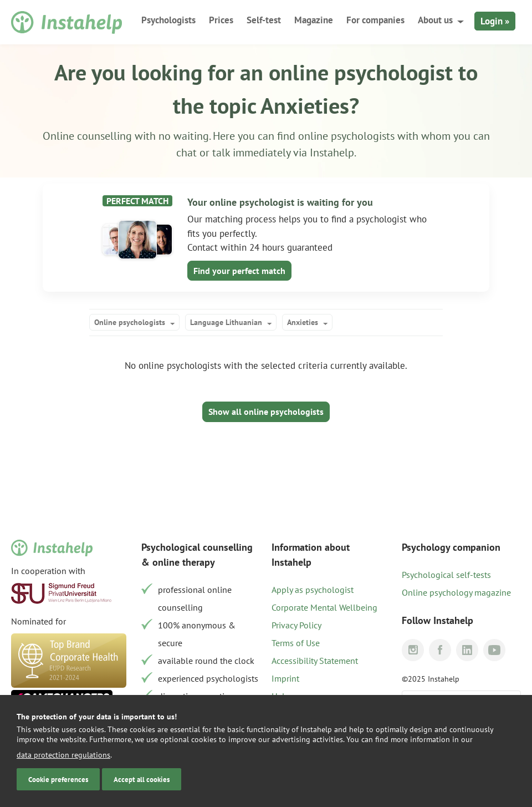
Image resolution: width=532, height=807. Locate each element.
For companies (375, 20)
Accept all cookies (142, 779)
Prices (221, 20)
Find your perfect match (239, 271)
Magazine (314, 20)
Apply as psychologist (313, 590)
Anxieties (303, 322)
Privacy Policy (296, 625)
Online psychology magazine (456, 592)
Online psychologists (130, 322)
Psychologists (168, 20)
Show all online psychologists (266, 412)
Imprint (285, 678)
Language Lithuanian (226, 322)
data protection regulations (63, 755)
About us (435, 20)
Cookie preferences (58, 779)
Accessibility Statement (315, 661)
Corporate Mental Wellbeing (324, 607)
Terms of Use (296, 643)
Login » (495, 21)
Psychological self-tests (446, 575)
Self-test (264, 20)
